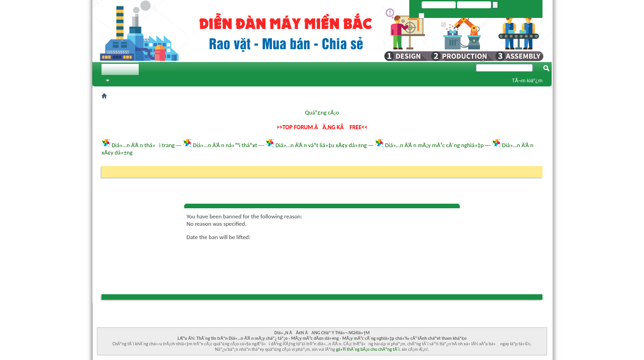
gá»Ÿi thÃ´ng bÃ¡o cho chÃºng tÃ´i (368, 349)
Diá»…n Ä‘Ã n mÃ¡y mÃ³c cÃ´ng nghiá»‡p (434, 145)
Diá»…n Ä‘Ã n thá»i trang (143, 145)
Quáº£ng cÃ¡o (322, 112)
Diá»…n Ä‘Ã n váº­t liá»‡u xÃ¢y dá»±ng (321, 145)
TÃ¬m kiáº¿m (527, 80)
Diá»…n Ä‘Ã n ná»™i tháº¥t (225, 145)
